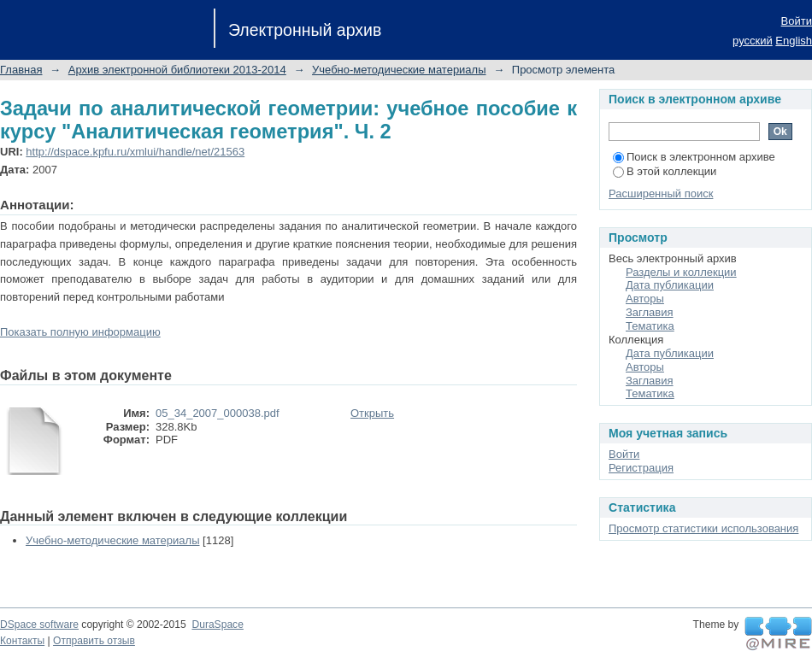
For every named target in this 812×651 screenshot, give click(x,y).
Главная (21, 70)
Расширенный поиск (661, 194)
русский (753, 41)
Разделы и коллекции (681, 272)
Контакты (22, 641)
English (794, 41)
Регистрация (641, 468)
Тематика (650, 326)
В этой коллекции (665, 171)
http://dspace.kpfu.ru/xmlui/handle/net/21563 (135, 152)
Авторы (645, 299)
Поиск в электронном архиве (694, 157)
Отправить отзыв (94, 641)
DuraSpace (217, 625)
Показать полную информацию (80, 332)
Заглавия (650, 312)
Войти (797, 21)
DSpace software (39, 625)
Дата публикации (670, 285)
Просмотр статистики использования (703, 528)
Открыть (372, 413)
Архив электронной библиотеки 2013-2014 (177, 70)
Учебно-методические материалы (399, 70)
